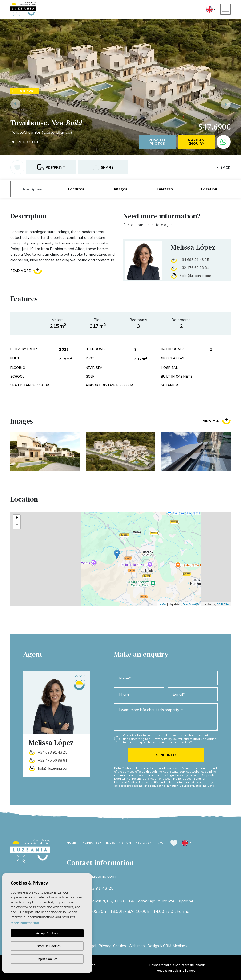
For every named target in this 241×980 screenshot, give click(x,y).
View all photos (157, 142)
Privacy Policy (163, 739)
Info (160, 842)
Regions (142, 842)
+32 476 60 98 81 (194, 268)
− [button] (17, 525)
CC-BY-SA (223, 604)
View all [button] (217, 421)
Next (226, 104)
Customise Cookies (47, 946)
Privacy (105, 946)
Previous (15, 104)
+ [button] (17, 518)
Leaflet (163, 604)
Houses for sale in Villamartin (177, 970)
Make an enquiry (196, 142)
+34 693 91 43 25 (194, 260)
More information (25, 923)
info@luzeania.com (97, 876)
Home (71, 842)
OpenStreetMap (192, 604)
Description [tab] (32, 189)
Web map (137, 946)
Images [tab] (120, 189)
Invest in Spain (118, 842)
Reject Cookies (47, 959)
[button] (103, 167)
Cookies (120, 946)
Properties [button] (90, 842)
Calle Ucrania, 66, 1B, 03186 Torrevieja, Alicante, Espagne (136, 901)
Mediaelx (180, 946)
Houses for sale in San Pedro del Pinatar (177, 965)
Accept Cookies (47, 933)
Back (224, 167)
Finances (165, 189)
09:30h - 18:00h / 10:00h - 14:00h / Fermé (134, 911)
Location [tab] (209, 189)
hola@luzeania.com (195, 276)
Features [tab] (76, 189)
